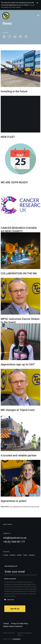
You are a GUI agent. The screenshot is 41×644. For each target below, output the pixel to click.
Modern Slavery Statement (13, 626)
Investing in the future (14, 91)
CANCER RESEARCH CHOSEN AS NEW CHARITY (19, 230)
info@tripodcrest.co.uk (15, 538)
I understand (10, 600)
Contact (6, 623)
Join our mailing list (11, 566)
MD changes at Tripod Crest (18, 410)
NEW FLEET (8, 137)
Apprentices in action (14, 501)
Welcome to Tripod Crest (17, 16)
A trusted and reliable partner (19, 455)
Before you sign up (10, 579)
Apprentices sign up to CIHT (18, 364)
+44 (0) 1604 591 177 (14, 542)
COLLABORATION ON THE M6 (19, 273)
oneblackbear (16, 639)
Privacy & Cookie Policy (20, 623)
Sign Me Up (15, 609)
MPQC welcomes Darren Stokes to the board (20, 321)
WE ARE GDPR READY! (14, 182)
